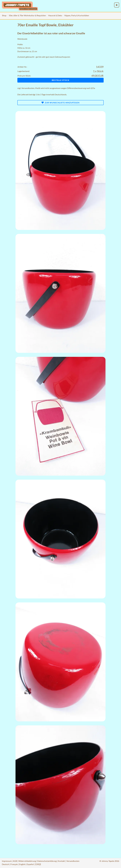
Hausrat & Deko (55, 15)
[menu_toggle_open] (117, 5)
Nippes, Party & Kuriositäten (77, 15)
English (22, 864)
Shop (4, 15)
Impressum (7, 861)
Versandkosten (28, 88)
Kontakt (61, 861)
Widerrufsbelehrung (27, 861)
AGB (15, 861)
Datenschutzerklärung (47, 861)
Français (14, 864)
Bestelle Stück (60, 80)
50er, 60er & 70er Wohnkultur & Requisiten (27, 15)
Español (30, 864)
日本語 (38, 864)
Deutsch (5, 864)
